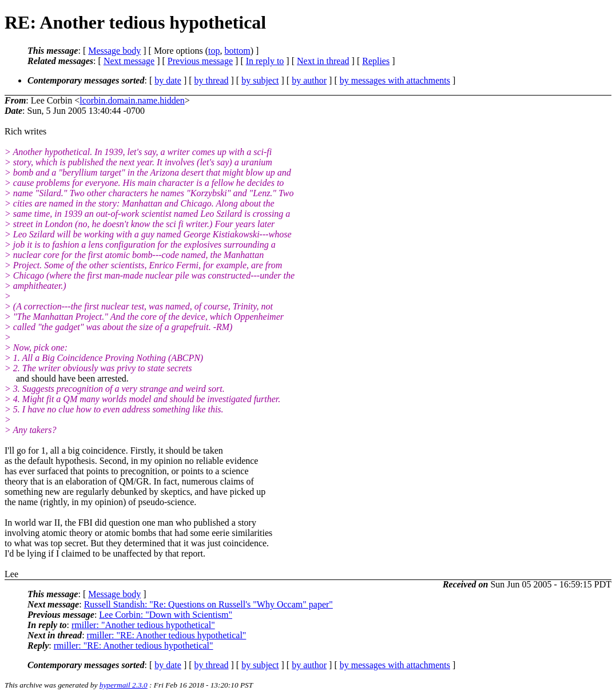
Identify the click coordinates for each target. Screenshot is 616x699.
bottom (237, 51)
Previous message (200, 61)
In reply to (265, 61)
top (214, 51)
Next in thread (323, 61)
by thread (212, 80)
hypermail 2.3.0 (124, 685)
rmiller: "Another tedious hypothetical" (143, 625)
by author (309, 80)
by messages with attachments (395, 80)
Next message (129, 61)
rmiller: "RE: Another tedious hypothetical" (167, 635)
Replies (376, 61)
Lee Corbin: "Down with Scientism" (166, 615)
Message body (114, 51)
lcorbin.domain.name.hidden (132, 100)
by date (168, 80)
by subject (260, 80)
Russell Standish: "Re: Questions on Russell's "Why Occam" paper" (208, 604)
